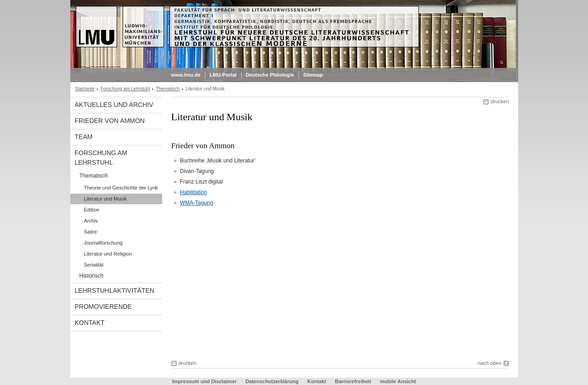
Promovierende (103, 307)
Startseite (85, 89)
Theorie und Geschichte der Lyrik (121, 188)
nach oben (489, 363)
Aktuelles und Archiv (114, 105)
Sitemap (313, 75)
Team (84, 137)
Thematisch (168, 89)
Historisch (92, 276)
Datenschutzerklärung (272, 381)
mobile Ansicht (398, 381)
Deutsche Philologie (270, 75)
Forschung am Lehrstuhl (125, 89)
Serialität (94, 265)
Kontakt (90, 323)
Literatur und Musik (106, 199)
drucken (500, 101)
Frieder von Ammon (110, 121)
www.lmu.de (186, 75)
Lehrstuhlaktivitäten (115, 290)
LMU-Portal (223, 75)
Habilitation (194, 192)
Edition (92, 210)
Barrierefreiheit (354, 381)
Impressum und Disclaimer (205, 381)
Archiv (91, 221)
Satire (91, 232)
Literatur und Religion (108, 254)
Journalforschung (103, 243)
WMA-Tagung (197, 203)
